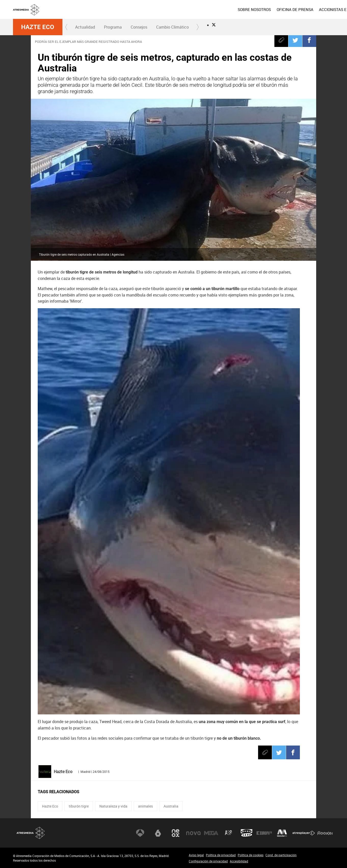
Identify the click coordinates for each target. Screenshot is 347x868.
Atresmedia (31, 833)
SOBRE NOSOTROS (218, 9)
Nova (193, 833)
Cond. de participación (281, 855)
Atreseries (229, 833)
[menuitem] (218, 9)
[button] (66, 27)
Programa (113, 27)
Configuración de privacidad (208, 861)
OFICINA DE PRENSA (258, 9)
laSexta (158, 833)
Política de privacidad (221, 855)
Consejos (139, 27)
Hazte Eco (38, 27)
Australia (171, 806)
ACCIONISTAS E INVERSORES (308, 9)
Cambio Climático (172, 27)
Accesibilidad (239, 861)
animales (145, 806)
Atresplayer (304, 833)
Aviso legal (196, 855)
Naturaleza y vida (113, 806)
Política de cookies (251, 855)
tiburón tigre (79, 806)
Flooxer (325, 833)
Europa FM (264, 833)
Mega (211, 833)
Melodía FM (282, 833)
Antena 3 (140, 833)
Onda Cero (247, 833)
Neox (176, 833)
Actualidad (85, 27)
